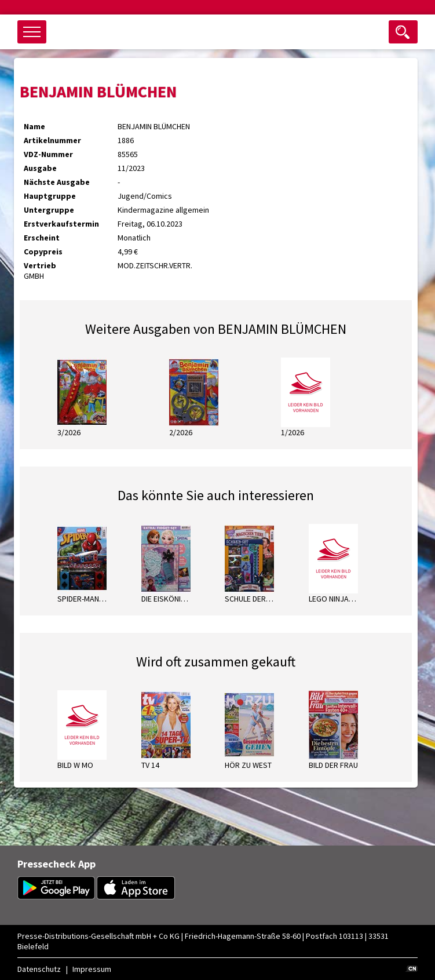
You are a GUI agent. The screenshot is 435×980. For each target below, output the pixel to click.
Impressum (92, 969)
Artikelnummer (52, 140)
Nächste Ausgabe (57, 182)
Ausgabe (40, 168)
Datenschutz (39, 969)
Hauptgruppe (50, 196)
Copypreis (43, 252)
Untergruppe (49, 210)
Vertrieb (40, 265)
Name (34, 126)
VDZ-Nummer (48, 154)
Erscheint (42, 238)
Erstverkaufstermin (61, 224)
